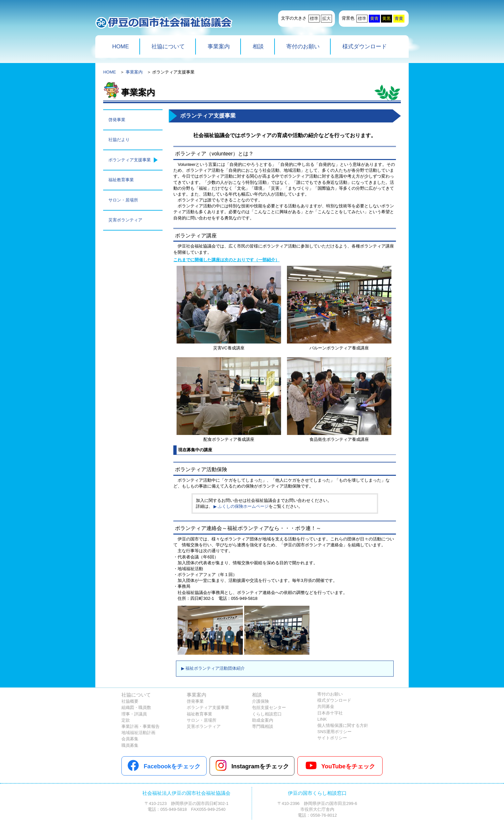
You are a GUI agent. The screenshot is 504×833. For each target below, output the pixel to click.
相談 (258, 47)
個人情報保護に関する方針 (343, 725)
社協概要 (130, 701)
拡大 (326, 18)
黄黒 (386, 18)
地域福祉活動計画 (138, 733)
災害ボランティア (125, 220)
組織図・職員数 (136, 707)
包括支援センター (269, 707)
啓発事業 (117, 120)
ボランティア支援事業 (130, 160)
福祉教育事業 (121, 180)
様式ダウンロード (365, 47)
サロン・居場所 (123, 200)
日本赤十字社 (330, 713)
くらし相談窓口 (267, 714)
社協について (168, 47)
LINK (322, 719)
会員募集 (130, 739)
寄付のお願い (303, 47)
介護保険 (260, 701)
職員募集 (130, 745)
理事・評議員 (134, 714)
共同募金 (326, 706)
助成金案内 (263, 720)
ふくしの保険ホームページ (243, 506)
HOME (121, 47)
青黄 (399, 18)
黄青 (374, 18)
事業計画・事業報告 (141, 726)
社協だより (119, 140)
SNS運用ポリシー (334, 732)
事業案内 (219, 47)
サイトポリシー (332, 738)
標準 (314, 18)
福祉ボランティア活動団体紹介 (215, 668)
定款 (126, 720)
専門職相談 (263, 726)
